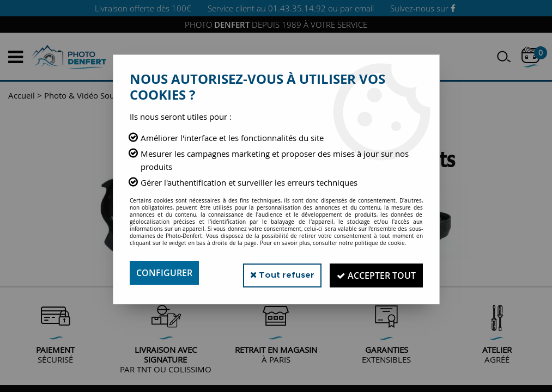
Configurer (164, 273)
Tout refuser (275, 272)
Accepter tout (374, 273)
